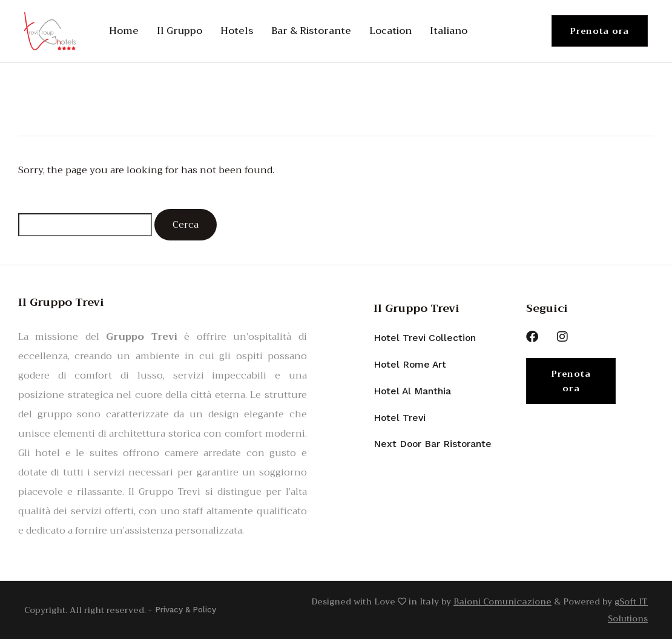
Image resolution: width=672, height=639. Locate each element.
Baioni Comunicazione (502, 601)
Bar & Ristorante (311, 31)
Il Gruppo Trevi (417, 308)
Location (390, 31)
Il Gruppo (180, 31)
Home (124, 31)
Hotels (237, 31)
